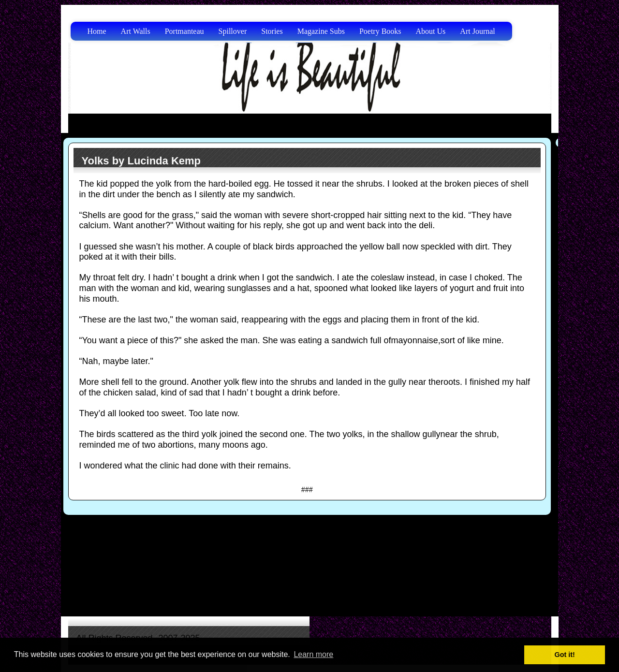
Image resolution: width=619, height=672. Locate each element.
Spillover (233, 31)
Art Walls (136, 31)
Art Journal (477, 31)
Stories (272, 31)
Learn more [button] (313, 654)
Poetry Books (380, 31)
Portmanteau (184, 31)
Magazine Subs (321, 31)
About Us (431, 31)
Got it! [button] (565, 655)
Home (97, 31)
